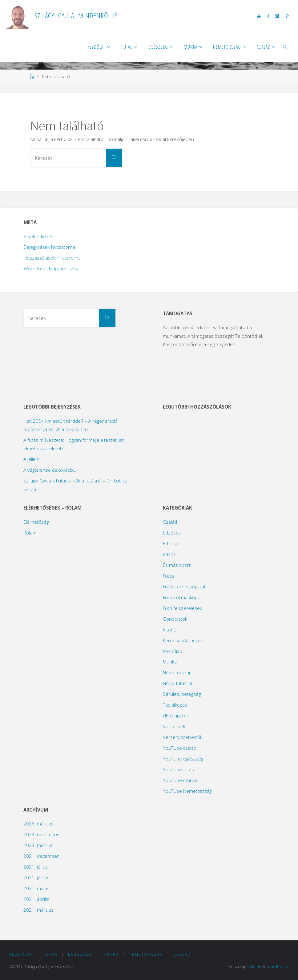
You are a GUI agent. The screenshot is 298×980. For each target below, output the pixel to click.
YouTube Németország (187, 791)
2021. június (36, 877)
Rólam (30, 533)
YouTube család (180, 748)
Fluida (255, 967)
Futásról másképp (182, 597)
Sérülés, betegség (182, 694)
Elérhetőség (36, 522)
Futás (169, 576)
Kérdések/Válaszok (183, 640)
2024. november (41, 834)
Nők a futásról (177, 683)
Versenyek (174, 726)
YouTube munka (180, 780)
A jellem (32, 459)
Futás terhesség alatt (185, 587)
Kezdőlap (173, 651)
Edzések (172, 533)
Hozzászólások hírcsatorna (52, 258)
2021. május (36, 888)
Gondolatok (175, 619)
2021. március (38, 910)
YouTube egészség (183, 759)
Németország (177, 672)
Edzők (169, 554)
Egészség (80, 954)
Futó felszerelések (182, 608)
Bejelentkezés (39, 236)
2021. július (36, 867)
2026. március (38, 824)
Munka (170, 662)
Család (170, 522)
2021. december (41, 856)
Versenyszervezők (183, 737)
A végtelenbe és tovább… (50, 470)
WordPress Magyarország (51, 268)
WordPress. (278, 967)
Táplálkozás (175, 705)
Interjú (170, 630)
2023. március (38, 845)
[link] (285, 46)
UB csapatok (176, 716)
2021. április (36, 899)
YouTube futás (178, 769)
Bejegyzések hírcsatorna (49, 247)
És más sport (177, 565)
